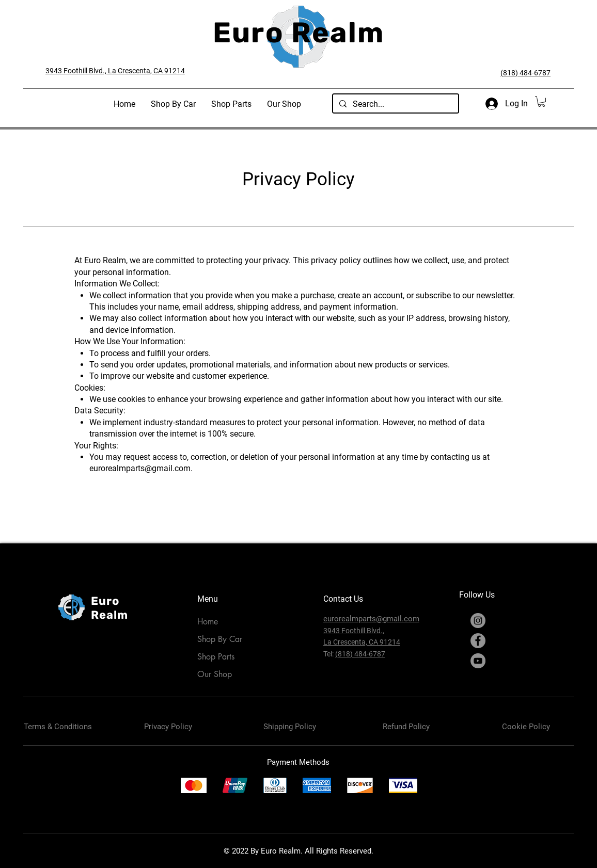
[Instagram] (478, 621)
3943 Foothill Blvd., (354, 631)
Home (208, 622)
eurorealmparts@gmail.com (140, 468)
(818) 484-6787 (525, 73)
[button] (173, 104)
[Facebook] (478, 641)
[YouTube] (478, 661)
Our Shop (215, 674)
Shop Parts (216, 657)
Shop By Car (220, 639)
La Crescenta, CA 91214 (362, 642)
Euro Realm (298, 33)
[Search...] (395, 104)
